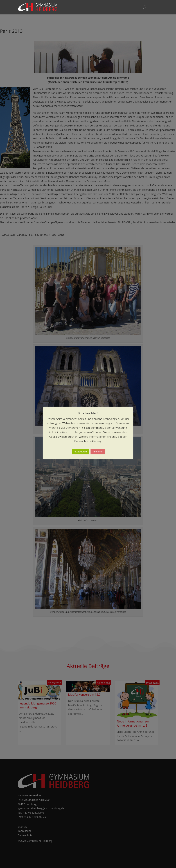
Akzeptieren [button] (80, 452)
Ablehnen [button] (98, 452)
